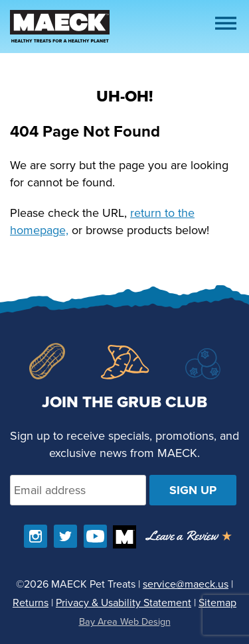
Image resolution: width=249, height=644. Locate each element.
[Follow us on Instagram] (36, 536)
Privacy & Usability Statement (124, 603)
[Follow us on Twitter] (65, 536)
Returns (31, 603)
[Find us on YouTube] (95, 536)
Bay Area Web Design (125, 621)
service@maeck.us (186, 584)
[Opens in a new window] (189, 537)
